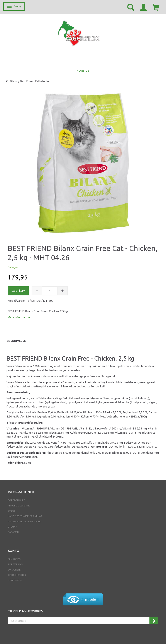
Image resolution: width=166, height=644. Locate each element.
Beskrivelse (16, 341)
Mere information (19, 317)
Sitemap (12, 527)
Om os (12, 511)
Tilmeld (154, 621)
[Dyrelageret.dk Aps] (80, 32)
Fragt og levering (19, 506)
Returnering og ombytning (25, 522)
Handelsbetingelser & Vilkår (25, 516)
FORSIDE (83, 71)
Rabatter (13, 532)
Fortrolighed (17, 500)
